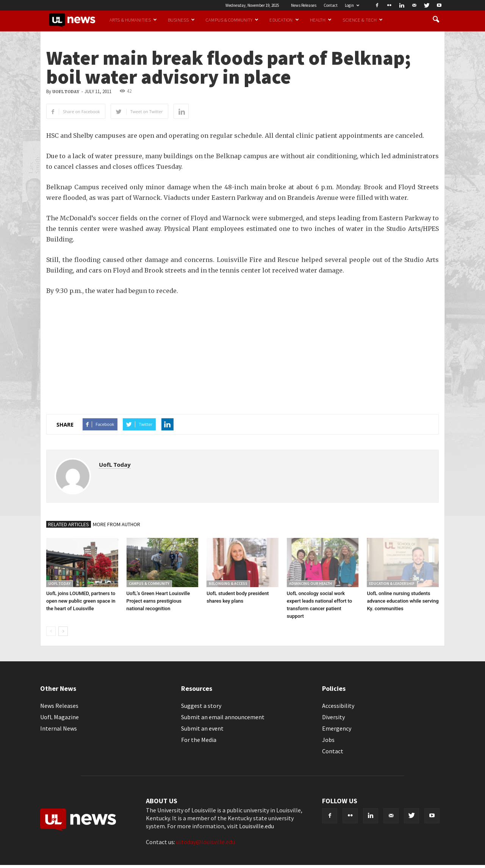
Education (284, 20)
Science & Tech (363, 20)
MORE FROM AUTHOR (117, 524)
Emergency (337, 728)
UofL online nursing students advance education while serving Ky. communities (403, 601)
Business (181, 20)
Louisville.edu (257, 826)
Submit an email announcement (223, 717)
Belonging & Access (228, 584)
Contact (331, 5)
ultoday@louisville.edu (206, 842)
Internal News (59, 728)
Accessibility (338, 706)
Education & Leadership (392, 584)
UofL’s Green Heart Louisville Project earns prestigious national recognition (158, 601)
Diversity (333, 717)
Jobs (328, 740)
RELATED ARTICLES (69, 524)
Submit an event (202, 728)
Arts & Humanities (133, 20)
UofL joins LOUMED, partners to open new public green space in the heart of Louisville (81, 601)
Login (352, 5)
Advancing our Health (311, 584)
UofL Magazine (59, 717)
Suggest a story (201, 706)
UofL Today (66, 92)
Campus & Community (232, 20)
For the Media (199, 740)
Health (321, 20)
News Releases (304, 5)
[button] (436, 20)
